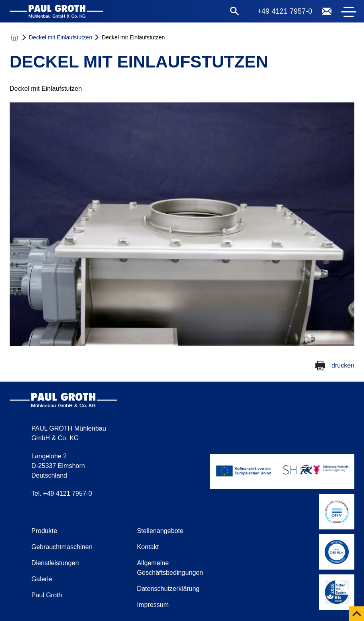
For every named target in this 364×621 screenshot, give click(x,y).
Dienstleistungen (55, 563)
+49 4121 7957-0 (285, 11)
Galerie (42, 579)
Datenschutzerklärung (168, 589)
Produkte (44, 531)
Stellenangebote (160, 531)
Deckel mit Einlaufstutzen (60, 37)
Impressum (153, 605)
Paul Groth (47, 595)
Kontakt (148, 547)
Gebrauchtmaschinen (62, 547)
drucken (343, 365)
